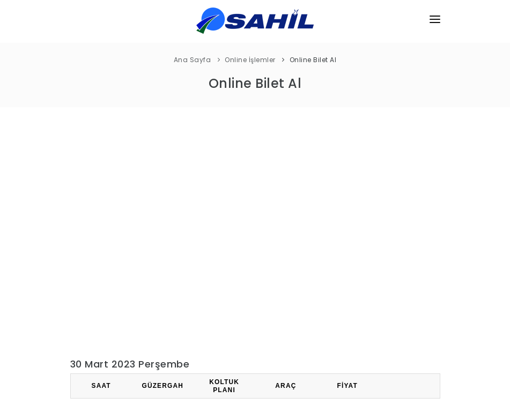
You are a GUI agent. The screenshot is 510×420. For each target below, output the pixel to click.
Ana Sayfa (193, 60)
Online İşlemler (250, 60)
